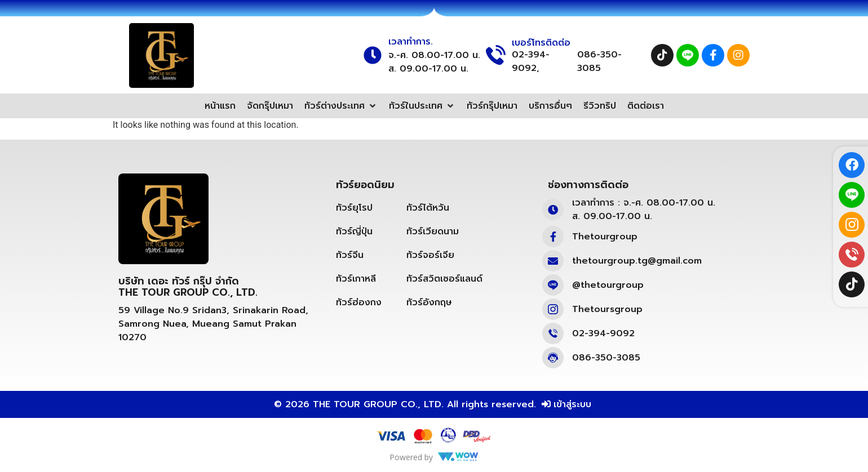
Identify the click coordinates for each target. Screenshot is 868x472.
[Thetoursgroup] (553, 309)
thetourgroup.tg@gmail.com (637, 261)
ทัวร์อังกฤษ (429, 302)
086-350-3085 (599, 61)
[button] (341, 106)
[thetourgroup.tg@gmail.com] (553, 261)
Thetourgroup (605, 237)
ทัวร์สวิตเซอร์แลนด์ (444, 279)
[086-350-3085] (553, 358)
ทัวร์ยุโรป (354, 208)
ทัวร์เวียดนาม (433, 231)
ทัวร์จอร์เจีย (430, 255)
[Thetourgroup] (553, 237)
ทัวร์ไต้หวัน (428, 208)
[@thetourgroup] (553, 285)
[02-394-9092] (553, 333)
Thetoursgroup (607, 309)
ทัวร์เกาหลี (356, 279)
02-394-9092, (531, 61)
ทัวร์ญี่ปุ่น (354, 231)
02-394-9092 (603, 333)
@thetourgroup (608, 285)
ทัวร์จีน (350, 255)
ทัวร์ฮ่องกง (359, 302)
